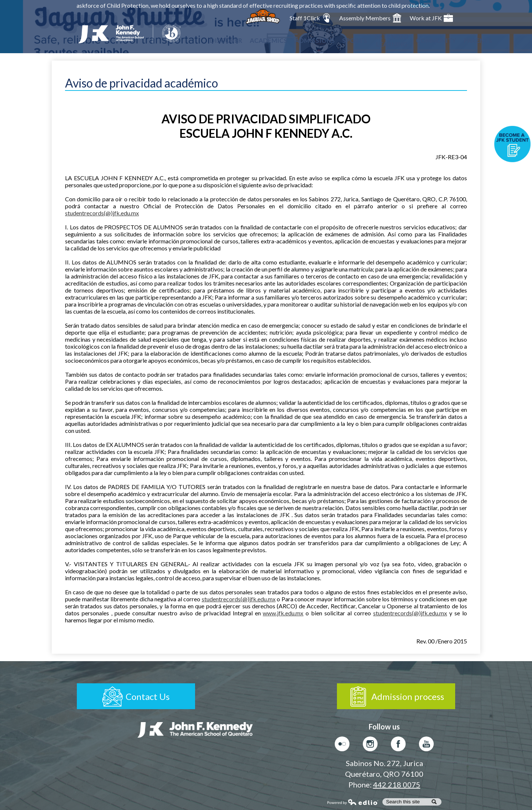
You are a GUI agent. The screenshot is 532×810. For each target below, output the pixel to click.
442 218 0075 (397, 785)
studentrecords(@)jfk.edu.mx (102, 213)
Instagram (370, 746)
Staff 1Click (310, 18)
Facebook (398, 746)
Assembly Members (370, 18)
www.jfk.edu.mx (283, 613)
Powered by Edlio (353, 802)
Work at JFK (431, 18)
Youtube (426, 746)
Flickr (342, 746)
